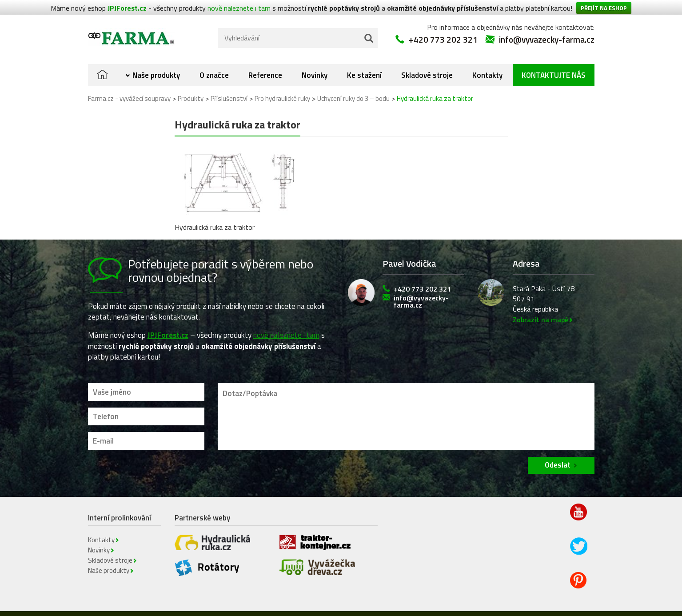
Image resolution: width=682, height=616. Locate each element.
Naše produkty (156, 64)
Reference (265, 64)
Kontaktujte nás (554, 64)
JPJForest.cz (168, 324)
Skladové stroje (427, 64)
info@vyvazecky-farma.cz (547, 29)
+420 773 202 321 (443, 29)
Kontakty (487, 64)
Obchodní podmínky (357, 610)
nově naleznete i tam (286, 324)
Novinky (315, 64)
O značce (214, 64)
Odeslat (558, 454)
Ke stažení (364, 64)
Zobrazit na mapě (540, 309)
